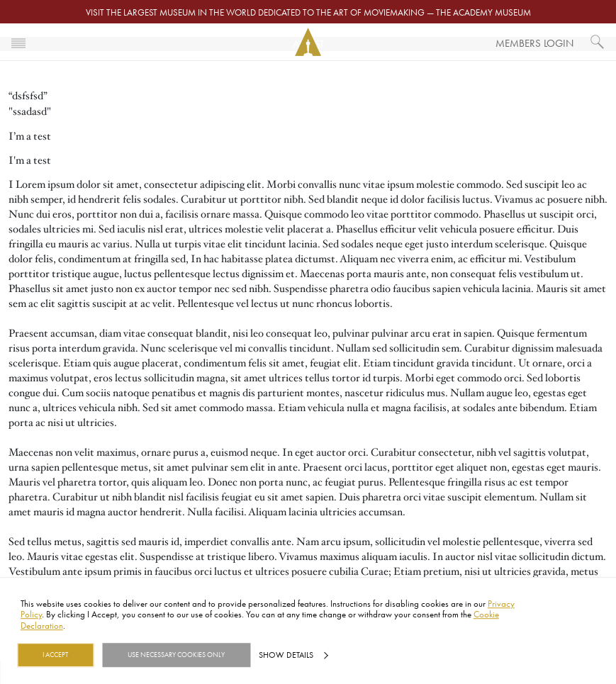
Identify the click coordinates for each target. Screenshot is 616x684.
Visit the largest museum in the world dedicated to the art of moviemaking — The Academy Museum (308, 12)
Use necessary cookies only (176, 655)
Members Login (534, 43)
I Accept (55, 655)
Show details (286, 655)
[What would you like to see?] (598, 42)
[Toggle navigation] (18, 42)
